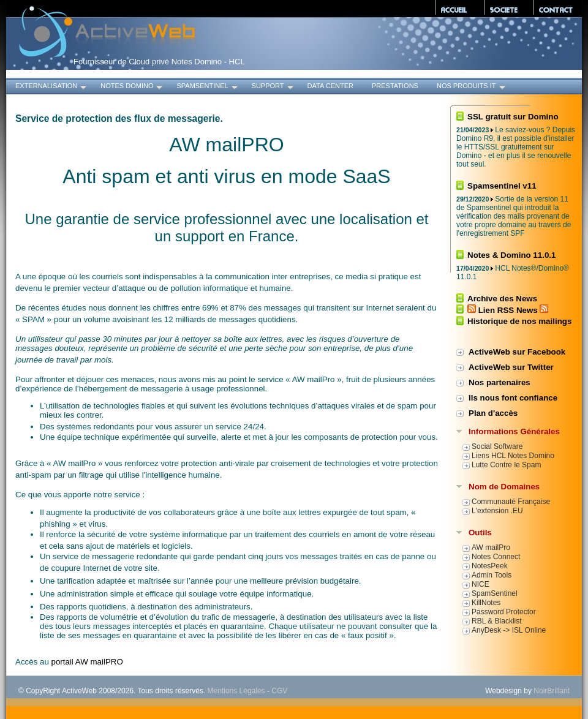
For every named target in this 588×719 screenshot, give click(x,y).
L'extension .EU (497, 511)
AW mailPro (491, 548)
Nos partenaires (499, 382)
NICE (481, 584)
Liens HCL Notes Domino (513, 456)
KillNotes (486, 603)
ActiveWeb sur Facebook (517, 352)
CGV (279, 691)
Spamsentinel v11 (502, 186)
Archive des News (502, 299)
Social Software (497, 446)
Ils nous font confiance (513, 398)
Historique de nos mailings (519, 321)
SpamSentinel (208, 87)
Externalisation (52, 87)
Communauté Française (511, 502)
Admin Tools (492, 575)
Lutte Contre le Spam (506, 465)
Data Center (330, 86)
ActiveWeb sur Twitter (511, 367)
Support (273, 87)
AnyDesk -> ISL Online (509, 630)
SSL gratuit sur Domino (513, 117)
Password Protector (504, 612)
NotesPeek (490, 566)
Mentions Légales (236, 691)
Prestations (395, 86)
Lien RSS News (508, 310)
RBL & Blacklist (497, 621)
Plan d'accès (493, 413)
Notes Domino (132, 87)
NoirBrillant (552, 691)
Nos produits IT (472, 87)
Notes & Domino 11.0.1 (511, 255)
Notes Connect (496, 557)
